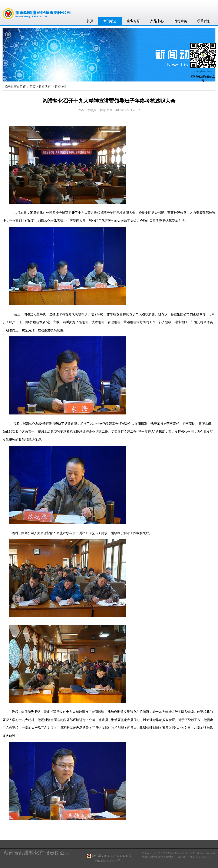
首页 (90, 21)
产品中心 (157, 21)
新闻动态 (110, 21)
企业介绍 (133, 21)
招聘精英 (180, 21)
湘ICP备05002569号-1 (196, 857)
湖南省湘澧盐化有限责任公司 (162, 857)
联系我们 (204, 21)
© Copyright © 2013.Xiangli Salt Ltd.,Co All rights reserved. (179, 853)
